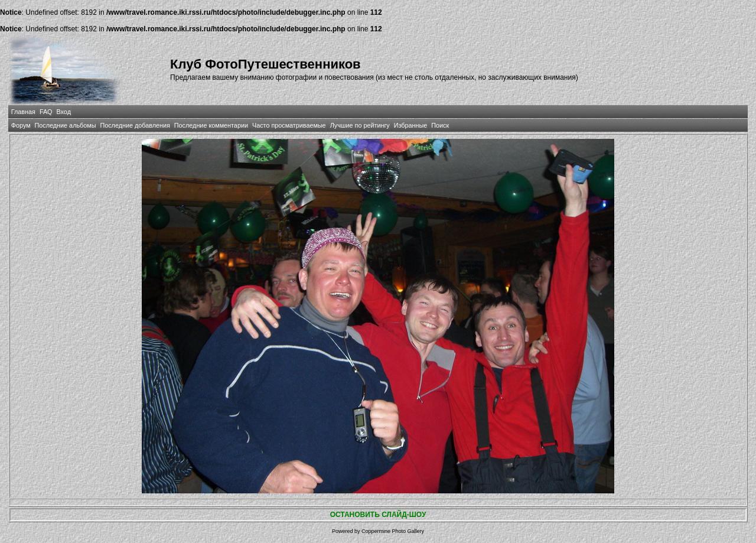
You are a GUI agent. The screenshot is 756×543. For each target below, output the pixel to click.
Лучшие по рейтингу (360, 125)
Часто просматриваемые (289, 125)
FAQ (46, 112)
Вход (64, 112)
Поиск (440, 125)
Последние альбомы (66, 125)
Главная (23, 112)
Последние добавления (135, 125)
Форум (21, 125)
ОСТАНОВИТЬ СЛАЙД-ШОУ (378, 515)
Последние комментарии (211, 125)
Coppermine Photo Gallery (393, 531)
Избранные (410, 125)
